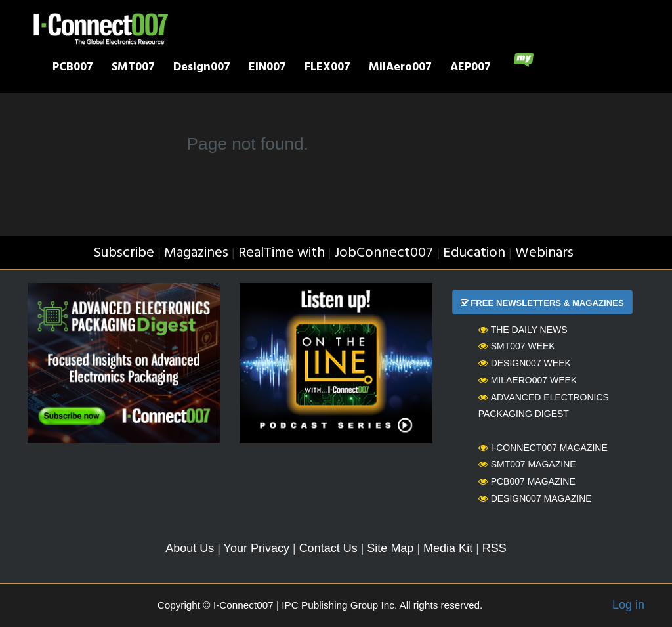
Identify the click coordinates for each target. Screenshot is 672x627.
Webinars (544, 253)
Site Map (390, 548)
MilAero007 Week (528, 380)
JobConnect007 (384, 253)
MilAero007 (400, 69)
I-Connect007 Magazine (543, 448)
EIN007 (267, 69)
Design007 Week (525, 363)
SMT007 (133, 69)
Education (474, 253)
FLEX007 (327, 69)
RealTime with (282, 253)
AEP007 (471, 69)
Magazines (196, 253)
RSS (494, 548)
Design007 (202, 69)
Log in (628, 605)
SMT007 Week (517, 346)
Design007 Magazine (535, 498)
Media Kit (448, 548)
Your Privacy (257, 548)
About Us (190, 548)
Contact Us (328, 548)
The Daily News (523, 330)
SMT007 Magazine (527, 464)
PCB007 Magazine (527, 481)
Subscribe (124, 253)
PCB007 (73, 69)
